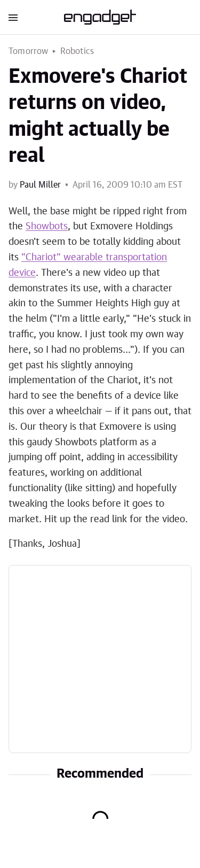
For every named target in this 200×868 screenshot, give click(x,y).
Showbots (47, 227)
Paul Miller (40, 185)
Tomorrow (29, 51)
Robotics (77, 51)
